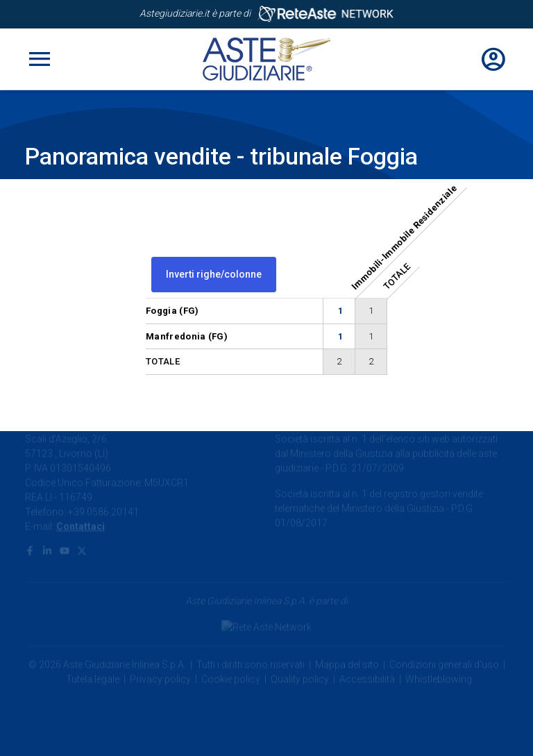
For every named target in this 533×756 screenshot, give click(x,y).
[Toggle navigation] (40, 59)
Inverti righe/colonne (214, 274)
